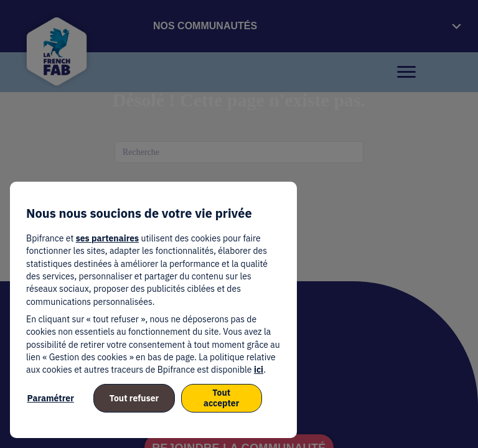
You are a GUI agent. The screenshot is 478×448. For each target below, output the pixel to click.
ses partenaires (107, 238)
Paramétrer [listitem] (51, 398)
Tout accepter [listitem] (221, 398)
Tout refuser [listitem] (134, 398)
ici (259, 370)
